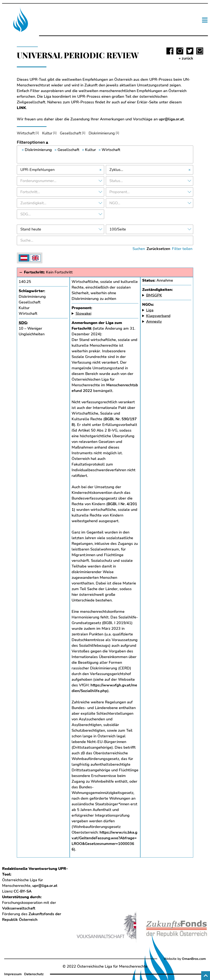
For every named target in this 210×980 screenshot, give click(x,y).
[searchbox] (105, 157)
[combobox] (105, 154)
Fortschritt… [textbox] (30, 192)
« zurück (186, 58)
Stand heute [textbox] (31, 229)
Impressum (13, 974)
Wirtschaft (26, 133)
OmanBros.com (194, 959)
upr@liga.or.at (171, 119)
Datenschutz (34, 974)
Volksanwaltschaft (19, 908)
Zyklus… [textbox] (116, 170)
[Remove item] (23, 150)
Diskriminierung (102, 133)
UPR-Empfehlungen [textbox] (37, 170)
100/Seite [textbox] (118, 229)
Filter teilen (182, 249)
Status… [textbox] (116, 181)
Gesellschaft (70, 133)
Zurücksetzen (158, 249)
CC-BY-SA (23, 891)
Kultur (47, 133)
